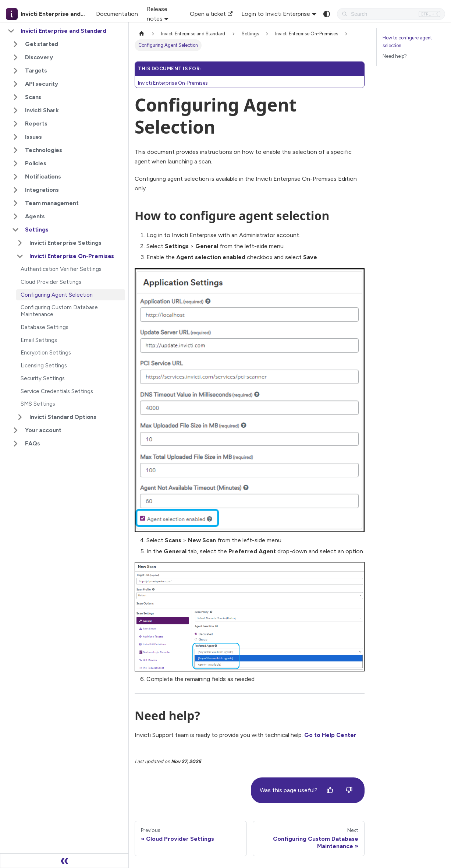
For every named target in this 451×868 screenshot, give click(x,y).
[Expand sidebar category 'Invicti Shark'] (15, 110)
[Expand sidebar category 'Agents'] (15, 216)
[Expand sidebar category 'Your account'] (15, 430)
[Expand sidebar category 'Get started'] (15, 44)
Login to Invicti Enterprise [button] (276, 14)
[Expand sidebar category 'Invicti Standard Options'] (20, 417)
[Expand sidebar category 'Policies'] (15, 163)
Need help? (395, 56)
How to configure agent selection (407, 42)
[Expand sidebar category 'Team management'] (15, 203)
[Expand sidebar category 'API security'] (15, 84)
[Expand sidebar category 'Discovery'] (15, 57)
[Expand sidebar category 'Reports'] (15, 124)
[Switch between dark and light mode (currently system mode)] (327, 14)
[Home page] (142, 34)
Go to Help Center (330, 735)
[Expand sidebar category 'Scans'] (15, 97)
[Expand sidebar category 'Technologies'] (15, 150)
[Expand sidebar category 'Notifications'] (15, 177)
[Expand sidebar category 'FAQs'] (15, 444)
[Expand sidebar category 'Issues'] (15, 137)
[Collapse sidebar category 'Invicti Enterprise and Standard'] (11, 31)
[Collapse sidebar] (64, 861)
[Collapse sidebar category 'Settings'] (15, 230)
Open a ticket (211, 14)
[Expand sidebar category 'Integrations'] (15, 190)
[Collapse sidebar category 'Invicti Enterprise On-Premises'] (20, 256)
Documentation (117, 14)
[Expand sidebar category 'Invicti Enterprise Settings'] (20, 243)
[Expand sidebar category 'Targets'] (15, 71)
